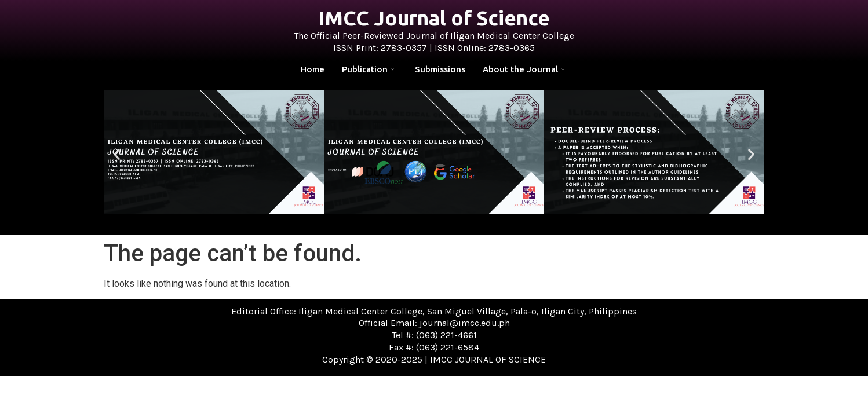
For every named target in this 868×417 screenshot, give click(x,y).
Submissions (440, 69)
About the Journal (524, 69)
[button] (117, 154)
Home (313, 69)
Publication (368, 69)
